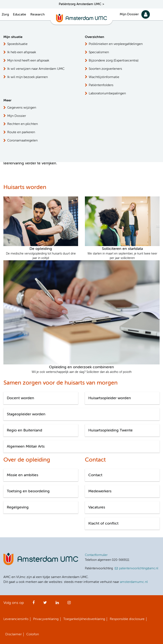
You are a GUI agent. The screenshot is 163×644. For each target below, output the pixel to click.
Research (37, 15)
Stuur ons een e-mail (136, 80)
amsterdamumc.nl (134, 582)
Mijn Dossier (129, 14)
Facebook (34, 604)
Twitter (45, 604)
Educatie (20, 15)
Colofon (33, 634)
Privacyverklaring (46, 619)
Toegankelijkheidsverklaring (84, 619)
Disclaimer (13, 634)
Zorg (5, 15)
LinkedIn (57, 604)
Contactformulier (96, 555)
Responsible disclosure (127, 619)
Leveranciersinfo (16, 619)
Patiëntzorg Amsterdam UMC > (81, 4)
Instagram (69, 604)
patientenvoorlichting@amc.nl (139, 568)
